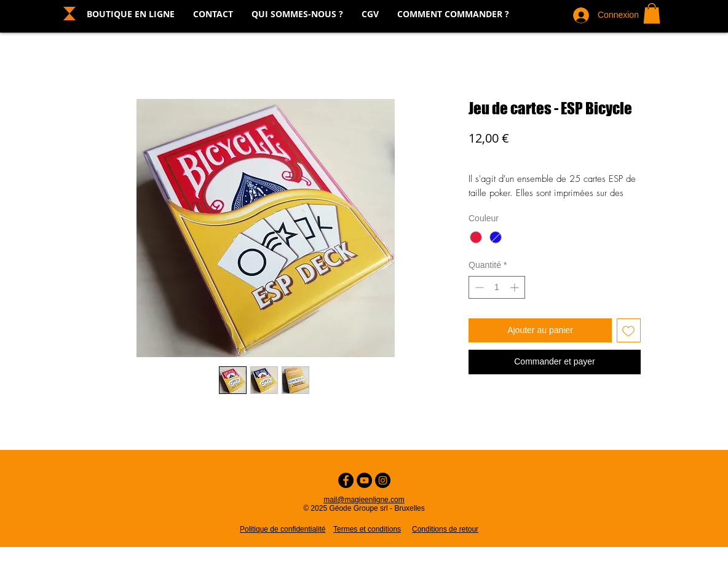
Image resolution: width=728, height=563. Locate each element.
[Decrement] (478, 287)
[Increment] (516, 287)
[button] (652, 13)
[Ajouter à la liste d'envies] (629, 330)
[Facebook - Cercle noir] (346, 480)
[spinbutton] (497, 287)
